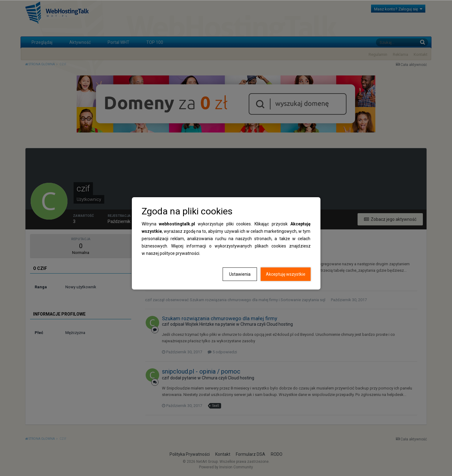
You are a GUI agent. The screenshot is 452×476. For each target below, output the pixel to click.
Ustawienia (240, 274)
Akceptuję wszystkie (286, 274)
